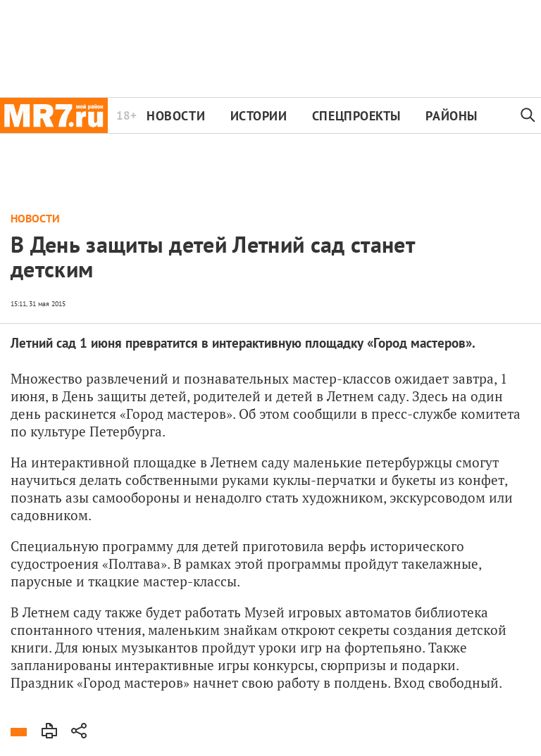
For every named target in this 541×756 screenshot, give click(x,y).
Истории (259, 116)
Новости (176, 116)
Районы (451, 116)
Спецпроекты (356, 116)
